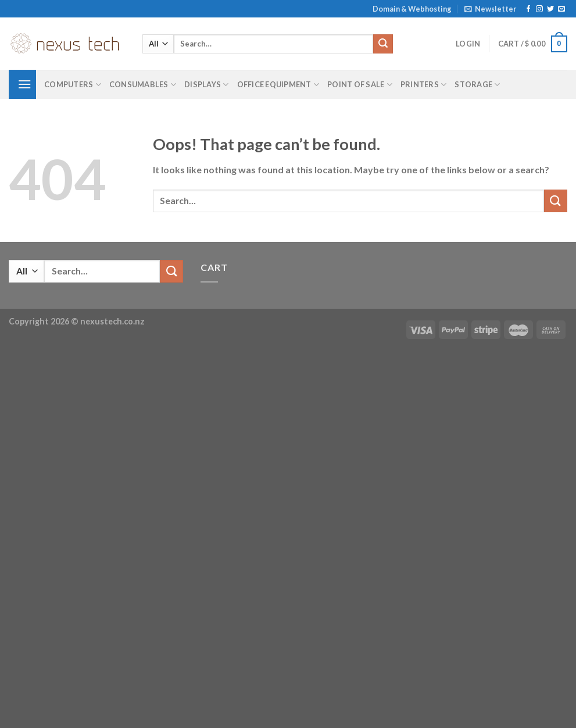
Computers (73, 85)
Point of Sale (360, 85)
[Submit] (383, 44)
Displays (207, 85)
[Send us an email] (561, 9)
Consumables (143, 85)
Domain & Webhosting (412, 9)
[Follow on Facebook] (528, 9)
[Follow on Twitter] (550, 9)
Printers (424, 85)
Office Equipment (278, 85)
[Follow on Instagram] (539, 9)
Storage (477, 85)
